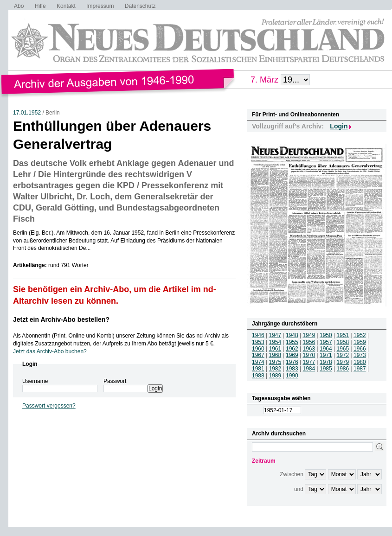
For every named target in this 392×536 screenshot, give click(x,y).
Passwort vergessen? (49, 406)
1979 (343, 362)
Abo (19, 6)
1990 (292, 376)
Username (35, 381)
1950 (326, 335)
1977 (309, 362)
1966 (360, 349)
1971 (326, 355)
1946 (258, 335)
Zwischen (292, 474)
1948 (292, 335)
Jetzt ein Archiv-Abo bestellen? (61, 319)
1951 (343, 335)
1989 (275, 376)
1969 (292, 355)
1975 (275, 362)
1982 (275, 369)
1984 (309, 369)
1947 (275, 335)
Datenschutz (140, 6)
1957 (326, 342)
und (299, 489)
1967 (258, 355)
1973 (360, 355)
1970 (309, 355)
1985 (326, 369)
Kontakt (66, 6)
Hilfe (40, 6)
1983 (292, 369)
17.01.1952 (27, 113)
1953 (258, 342)
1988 (258, 376)
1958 (343, 342)
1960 (258, 349)
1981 (258, 369)
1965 (343, 349)
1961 (275, 349)
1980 (360, 362)
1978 (326, 362)
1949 (309, 335)
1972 (343, 355)
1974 (258, 362)
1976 (292, 362)
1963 (309, 349)
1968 (275, 355)
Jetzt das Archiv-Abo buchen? (50, 351)
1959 (360, 342)
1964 (326, 349)
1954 (275, 342)
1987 (360, 369)
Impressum (100, 6)
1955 (292, 342)
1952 (360, 335)
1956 (309, 342)
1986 (343, 369)
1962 (292, 349)
